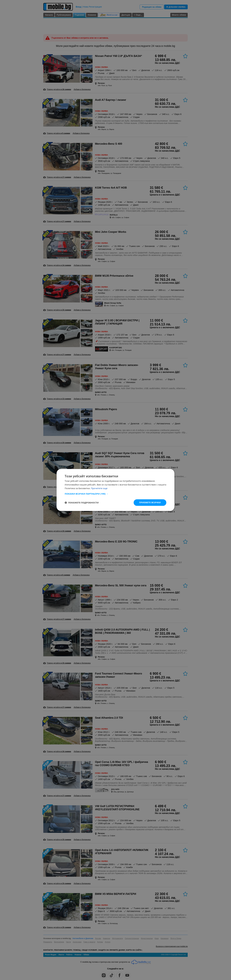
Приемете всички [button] (150, 502)
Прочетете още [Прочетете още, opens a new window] (99, 488)
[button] (115, 494)
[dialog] (115, 490)
